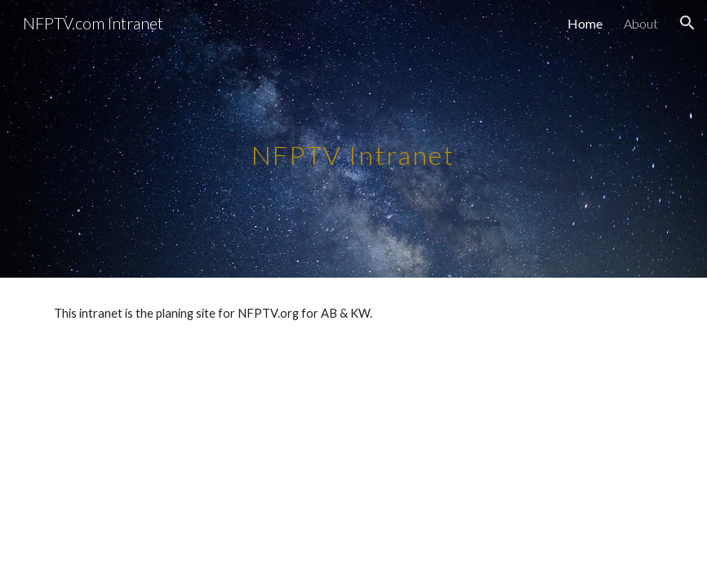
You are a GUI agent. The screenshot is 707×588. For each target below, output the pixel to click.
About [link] (641, 23)
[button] (687, 23)
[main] (353, 138)
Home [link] (585, 23)
